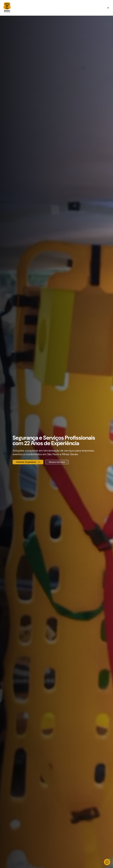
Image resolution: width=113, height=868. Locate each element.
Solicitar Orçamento (28, 462)
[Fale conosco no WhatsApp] (107, 862)
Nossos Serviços (57, 462)
